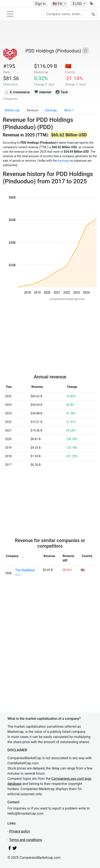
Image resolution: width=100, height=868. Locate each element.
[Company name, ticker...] (70, 14)
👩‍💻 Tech (62, 92)
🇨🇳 (68, 66)
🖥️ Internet (43, 92)
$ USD (78, 4)
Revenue (33, 110)
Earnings (51, 110)
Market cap (12, 110)
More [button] (68, 110)
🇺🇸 (58, 4)
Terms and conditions (26, 840)
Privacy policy (20, 831)
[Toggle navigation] (10, 14)
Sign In (40, 4)
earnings (63, 161)
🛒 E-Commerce (17, 92)
